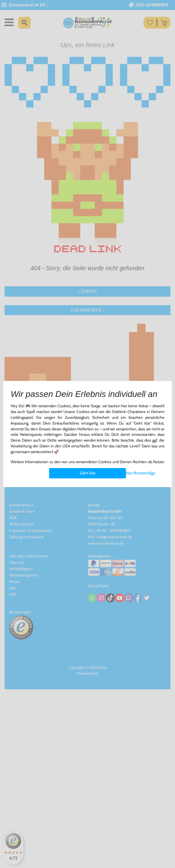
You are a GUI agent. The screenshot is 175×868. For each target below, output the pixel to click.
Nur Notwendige (141, 473)
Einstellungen (61, 473)
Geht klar (88, 473)
